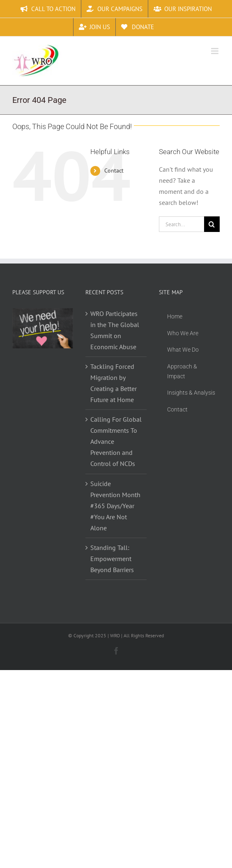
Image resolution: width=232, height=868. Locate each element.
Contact (114, 170)
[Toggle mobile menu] (215, 51)
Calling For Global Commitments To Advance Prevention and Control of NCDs (116, 441)
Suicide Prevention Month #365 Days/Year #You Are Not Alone (115, 506)
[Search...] (181, 224)
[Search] (212, 224)
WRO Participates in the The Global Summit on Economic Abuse (115, 330)
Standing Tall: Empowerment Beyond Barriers (112, 559)
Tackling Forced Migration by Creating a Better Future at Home (114, 383)
